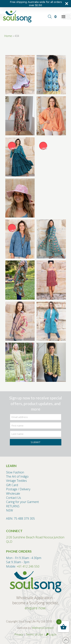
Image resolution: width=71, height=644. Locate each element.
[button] (50, 17)
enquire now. (36, 608)
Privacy (19, 634)
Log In (51, 634)
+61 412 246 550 (28, 566)
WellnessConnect (43, 628)
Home (8, 36)
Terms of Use (34, 634)
